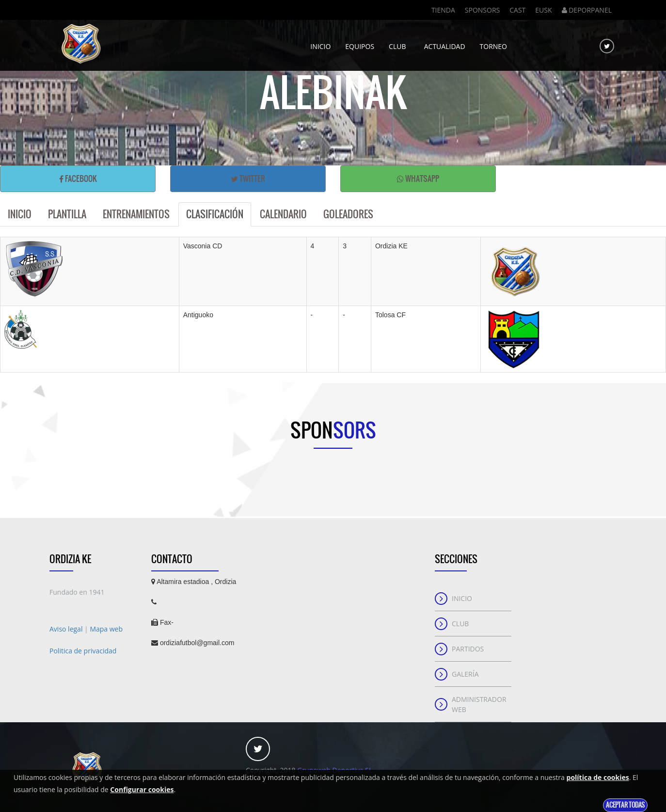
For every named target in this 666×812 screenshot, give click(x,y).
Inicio (320, 43)
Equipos (360, 43)
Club (399, 43)
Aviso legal (67, 629)
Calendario (283, 214)
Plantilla (67, 214)
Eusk (543, 10)
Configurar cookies (142, 789)
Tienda (443, 10)
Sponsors (482, 10)
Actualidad (445, 43)
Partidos (468, 649)
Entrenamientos (136, 214)
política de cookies (598, 777)
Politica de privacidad (83, 651)
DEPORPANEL (587, 10)
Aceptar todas (625, 805)
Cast (517, 10)
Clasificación (215, 214)
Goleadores (348, 214)
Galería (465, 674)
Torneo (493, 43)
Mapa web (106, 629)
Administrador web (479, 704)
